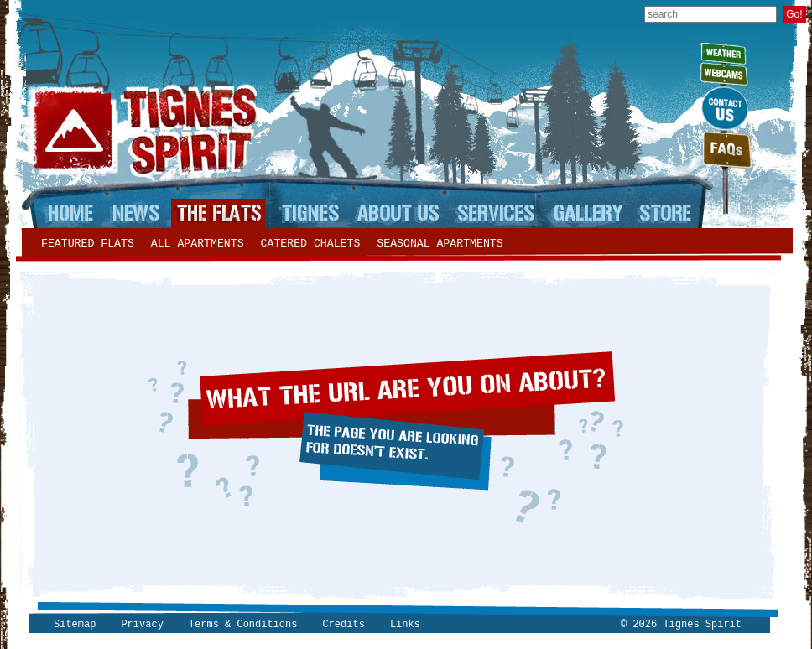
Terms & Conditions (243, 625)
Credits (343, 625)
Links (405, 625)
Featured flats (88, 244)
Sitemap (75, 625)
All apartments (198, 244)
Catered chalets (311, 244)
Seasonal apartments (440, 244)
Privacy (142, 625)
